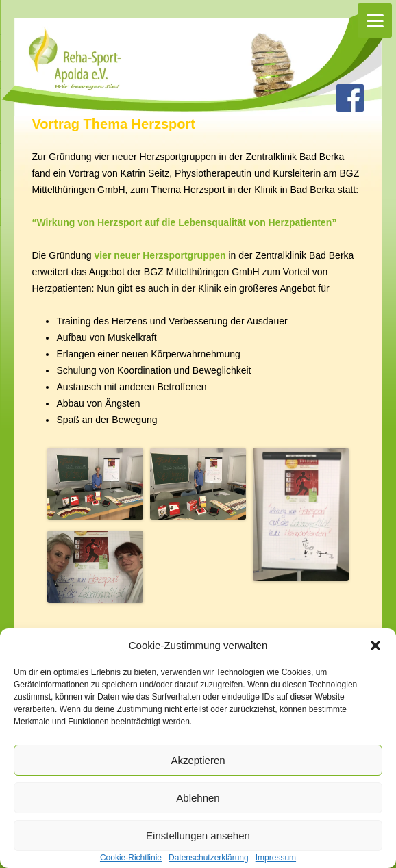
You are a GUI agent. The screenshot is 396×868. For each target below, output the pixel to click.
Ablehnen (198, 798)
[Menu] (375, 21)
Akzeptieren (198, 760)
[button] (375, 646)
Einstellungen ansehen (198, 835)
